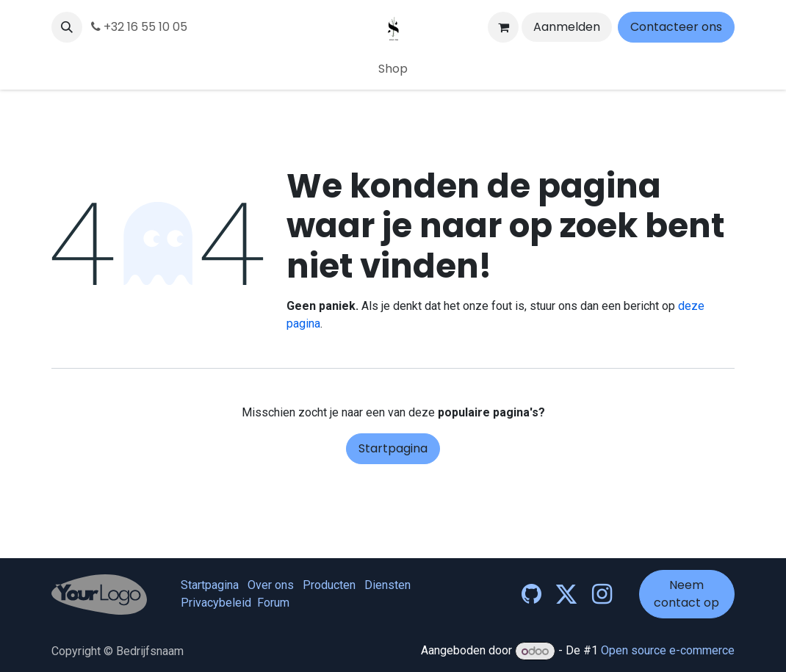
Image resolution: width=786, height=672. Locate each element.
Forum (273, 603)
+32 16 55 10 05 (139, 27)
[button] (67, 27)
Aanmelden (567, 27)
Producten (329, 585)
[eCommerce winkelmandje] (503, 27)
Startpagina (393, 448)
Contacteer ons (676, 27)
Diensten (387, 585)
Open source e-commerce (668, 651)
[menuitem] (393, 69)
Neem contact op (686, 594)
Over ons (271, 585)
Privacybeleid (216, 603)
